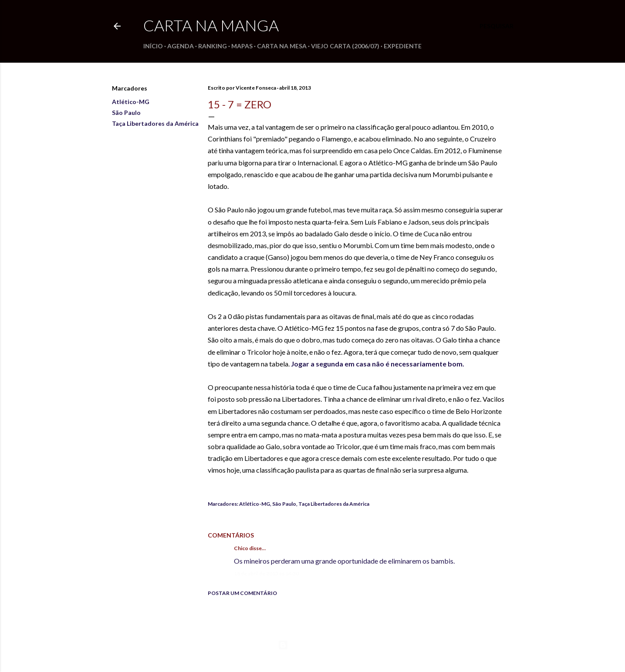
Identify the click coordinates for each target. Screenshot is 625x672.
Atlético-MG (131, 102)
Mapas (242, 46)
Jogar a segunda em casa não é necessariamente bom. (378, 364)
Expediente (403, 46)
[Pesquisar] (497, 26)
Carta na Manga (211, 25)
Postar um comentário (242, 593)
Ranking (213, 46)
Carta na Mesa (282, 46)
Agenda (181, 46)
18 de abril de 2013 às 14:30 (266, 573)
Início (153, 46)
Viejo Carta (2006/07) (345, 46)
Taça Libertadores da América (155, 123)
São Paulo (126, 113)
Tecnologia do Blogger (312, 645)
